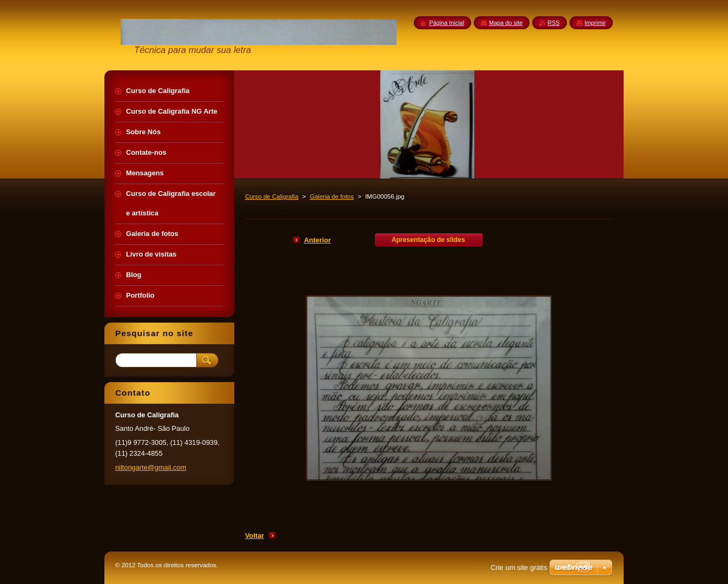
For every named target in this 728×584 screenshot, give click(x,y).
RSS (553, 23)
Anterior (317, 240)
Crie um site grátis (519, 567)
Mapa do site (506, 23)
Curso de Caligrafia (272, 196)
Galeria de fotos (332, 196)
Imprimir (595, 23)
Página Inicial (446, 23)
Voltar (254, 536)
